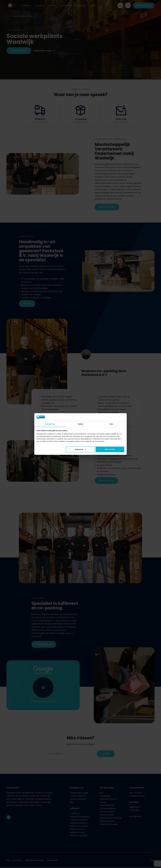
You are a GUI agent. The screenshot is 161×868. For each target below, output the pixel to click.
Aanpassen (80, 449)
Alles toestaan (110, 449)
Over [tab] (111, 424)
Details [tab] (80, 424)
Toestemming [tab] (50, 424)
